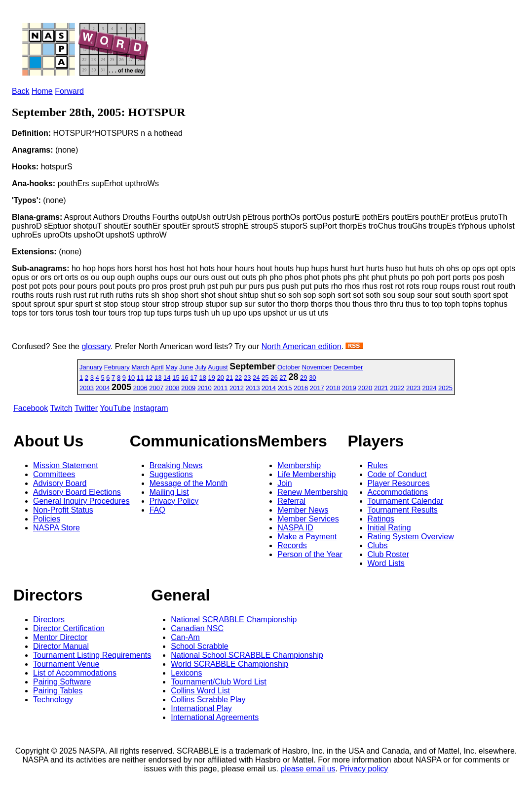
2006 (140, 388)
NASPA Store (57, 528)
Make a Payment (307, 537)
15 (176, 378)
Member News (303, 510)
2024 (430, 388)
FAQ (157, 510)
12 (149, 378)
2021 (381, 388)
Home (42, 91)
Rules (378, 465)
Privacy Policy (174, 501)
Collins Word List (200, 691)
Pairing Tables (58, 691)
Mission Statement (66, 465)
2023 (413, 388)
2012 (237, 388)
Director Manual (61, 646)
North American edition (302, 346)
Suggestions (171, 474)
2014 (269, 388)
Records (292, 545)
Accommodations (398, 492)
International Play (201, 708)
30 (312, 378)
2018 (333, 388)
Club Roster (388, 554)
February (117, 367)
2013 (253, 388)
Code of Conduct (397, 474)
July (201, 367)
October (289, 367)
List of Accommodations (75, 673)
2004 (103, 388)
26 (274, 378)
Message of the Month (189, 483)
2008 (172, 388)
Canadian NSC (197, 628)
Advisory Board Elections (77, 492)
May (171, 367)
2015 (285, 388)
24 (256, 378)
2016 (301, 388)
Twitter (86, 408)
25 (265, 378)
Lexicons (186, 673)
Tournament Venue (66, 664)
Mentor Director (60, 637)
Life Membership (306, 474)
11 (140, 378)
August (218, 367)
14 (167, 378)
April (157, 367)
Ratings (381, 519)
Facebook (31, 408)
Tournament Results (403, 510)
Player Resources (399, 483)
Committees (54, 474)
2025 (445, 388)
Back (21, 91)
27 (283, 378)
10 (131, 378)
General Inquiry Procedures (81, 501)
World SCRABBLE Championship (229, 664)
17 (193, 378)
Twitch (61, 408)
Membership (299, 465)
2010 (205, 388)
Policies (47, 519)
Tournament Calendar (406, 501)
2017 (317, 388)
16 (185, 378)
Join (285, 483)
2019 (349, 388)
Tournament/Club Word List (219, 682)
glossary (96, 346)
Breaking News (176, 465)
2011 (220, 388)
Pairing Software (62, 682)
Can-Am (185, 637)
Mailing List (169, 492)
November (317, 367)
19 (212, 378)
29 (304, 378)
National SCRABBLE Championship (234, 620)
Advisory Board (60, 483)
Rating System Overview (411, 537)
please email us (308, 769)
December (348, 367)
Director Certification (69, 628)
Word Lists (386, 563)
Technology (53, 700)
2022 (397, 388)
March (140, 367)
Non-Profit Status (63, 510)
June (186, 367)
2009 (188, 388)
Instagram (151, 408)
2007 (156, 388)
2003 (87, 388)
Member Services (308, 519)
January (91, 367)
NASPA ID (295, 528)
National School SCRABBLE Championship (247, 655)
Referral (291, 501)
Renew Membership (312, 492)
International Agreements (215, 717)
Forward (69, 91)
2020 (365, 388)
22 (238, 378)
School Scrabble (200, 646)
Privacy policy (364, 769)
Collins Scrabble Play (208, 700)
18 (202, 378)
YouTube (115, 408)
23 (247, 378)
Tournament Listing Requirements (92, 655)
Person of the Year (310, 554)
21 (229, 378)
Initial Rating (389, 528)
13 (158, 378)
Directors (49, 620)
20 (221, 378)
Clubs (378, 545)
